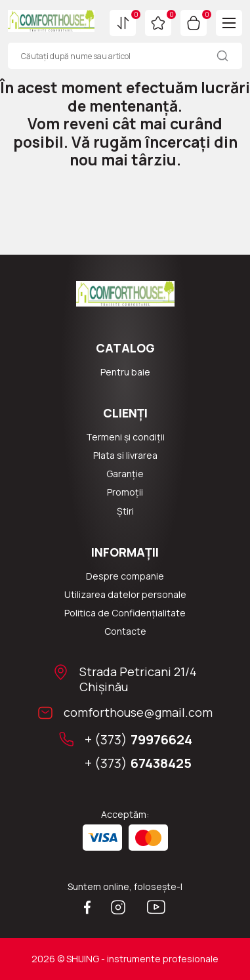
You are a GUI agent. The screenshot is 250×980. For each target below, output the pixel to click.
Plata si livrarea (125, 456)
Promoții (125, 492)
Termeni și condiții (125, 437)
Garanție (125, 474)
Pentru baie (125, 372)
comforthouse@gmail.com (138, 713)
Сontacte (125, 631)
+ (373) (138, 740)
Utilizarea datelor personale (125, 595)
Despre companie (125, 576)
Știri (125, 511)
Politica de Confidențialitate (125, 613)
